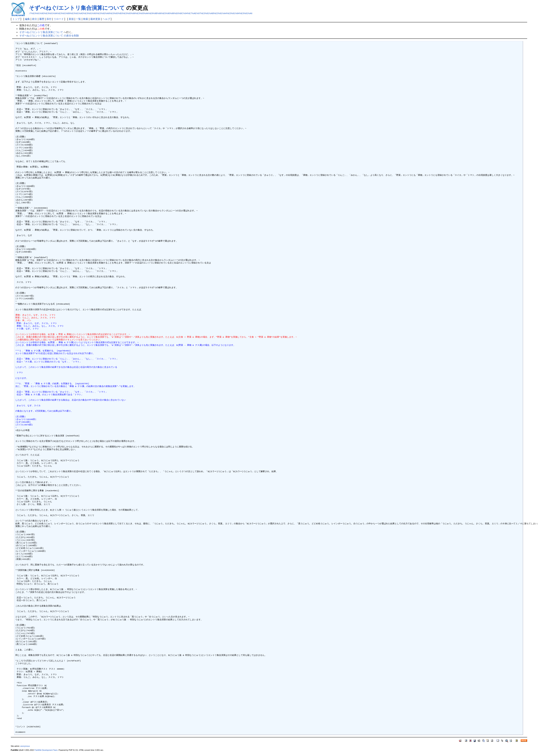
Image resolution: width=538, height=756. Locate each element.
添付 (49, 19)
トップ (16, 19)
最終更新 (95, 19)
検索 (86, 19)
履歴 (42, 19)
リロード (59, 19)
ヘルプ (106, 19)
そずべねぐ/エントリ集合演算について (77, 8)
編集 (27, 19)
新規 (71, 19)
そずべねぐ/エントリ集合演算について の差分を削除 (49, 36)
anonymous (25, 746)
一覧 (78, 19)
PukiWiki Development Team (46, 750)
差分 (34, 19)
